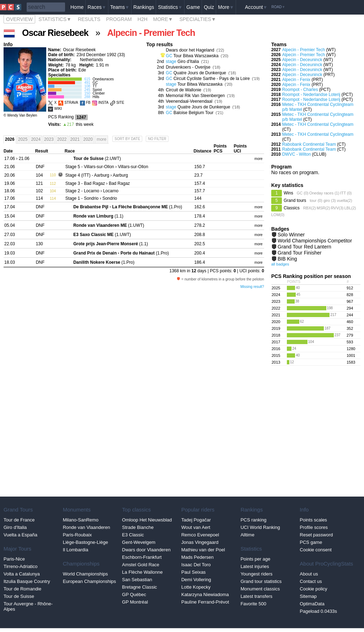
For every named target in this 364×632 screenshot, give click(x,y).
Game (193, 7)
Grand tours (295, 200)
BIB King (287, 259)
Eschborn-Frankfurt (142, 557)
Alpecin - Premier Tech (304, 50)
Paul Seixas (194, 572)
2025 (23, 139)
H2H (143, 19)
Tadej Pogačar (196, 520)
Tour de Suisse (19, 596)
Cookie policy (313, 589)
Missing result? (252, 287)
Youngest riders (257, 574)
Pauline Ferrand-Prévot (205, 602)
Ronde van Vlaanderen (87, 527)
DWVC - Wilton (297, 154)
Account (256, 7)
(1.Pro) (128, 207)
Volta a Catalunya (22, 574)
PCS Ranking (61, 117)
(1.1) (98, 216)
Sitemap (308, 596)
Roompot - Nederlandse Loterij (311, 95)
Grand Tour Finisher (299, 253)
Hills (96, 97)
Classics (292, 208)
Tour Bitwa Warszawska (196, 56)
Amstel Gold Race (141, 565)
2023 (49, 139)
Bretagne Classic (139, 587)
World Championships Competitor (315, 241)
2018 (276, 335)
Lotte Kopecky (196, 587)
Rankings (144, 7)
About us (309, 574)
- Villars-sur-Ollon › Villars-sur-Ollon (107, 167)
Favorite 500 (253, 604)
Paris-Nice (14, 559)
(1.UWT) (109, 225)
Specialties (198, 19)
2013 (276, 362)
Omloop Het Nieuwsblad (147, 520)
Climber (98, 93)
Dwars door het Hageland (190, 50)
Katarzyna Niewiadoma (205, 594)
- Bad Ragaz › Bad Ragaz (98, 183)
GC (95, 83)
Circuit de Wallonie (184, 90)
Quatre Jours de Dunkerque (200, 73)
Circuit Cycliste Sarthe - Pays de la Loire (212, 79)
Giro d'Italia (188, 61)
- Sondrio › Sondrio (91, 198)
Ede (82, 70)
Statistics (170, 7)
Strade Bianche (138, 527)
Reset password (316, 535)
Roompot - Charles (300, 90)
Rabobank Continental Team (309, 144)
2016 (276, 349)
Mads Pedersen (197, 557)
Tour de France (19, 520)
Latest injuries (255, 566)
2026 (10, 139)
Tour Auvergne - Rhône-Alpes (28, 606)
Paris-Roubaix (77, 535)
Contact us (311, 581)
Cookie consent (316, 550)
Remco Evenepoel (200, 535)
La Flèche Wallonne (142, 572)
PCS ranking (254, 520)
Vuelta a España (20, 535)
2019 (276, 328)
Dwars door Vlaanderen (146, 550)
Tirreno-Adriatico (21, 566)
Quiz (209, 7)
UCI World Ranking (260, 527)
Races (97, 7)
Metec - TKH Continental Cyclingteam (318, 124)
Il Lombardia (76, 550)
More (226, 7)
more (259, 159)
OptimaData (312, 604)
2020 (88, 139)
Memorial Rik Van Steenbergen (196, 96)
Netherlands (92, 60)
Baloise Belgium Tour (194, 113)
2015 (276, 355)
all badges (280, 264)
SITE (120, 103)
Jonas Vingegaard (200, 542)
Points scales (313, 520)
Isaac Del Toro (196, 565)
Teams (120, 7)
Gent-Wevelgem (139, 542)
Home (77, 7)
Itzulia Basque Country (27, 581)
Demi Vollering (196, 580)
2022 (62, 139)
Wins (288, 193)
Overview (19, 19)
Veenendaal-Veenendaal (189, 101)
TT (95, 86)
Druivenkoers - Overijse (188, 67)
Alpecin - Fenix (296, 80)
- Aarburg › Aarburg (97, 175)
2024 (36, 139)
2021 (75, 139)
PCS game (311, 542)
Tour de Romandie (22, 589)
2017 (276, 342)
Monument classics (260, 589)
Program (119, 19)
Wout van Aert (196, 527)
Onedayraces (103, 79)
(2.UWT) (97, 159)
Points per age (256, 559)
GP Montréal (135, 602)
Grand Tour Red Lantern (304, 247)
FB (88, 103)
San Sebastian (137, 580)
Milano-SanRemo (81, 520)
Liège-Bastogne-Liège (85, 542)
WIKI (58, 109)
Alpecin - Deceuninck (302, 60)
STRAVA (71, 103)
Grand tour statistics (261, 581)
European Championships (90, 581)
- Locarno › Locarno (92, 191)
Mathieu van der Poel (203, 550)
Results (89, 19)
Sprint (97, 90)
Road (278, 7)
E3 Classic (133, 535)
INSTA (103, 103)
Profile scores (314, 527)
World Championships (85, 574)
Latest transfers (257, 596)
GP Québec (134, 594)
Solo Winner (291, 235)
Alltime (248, 535)
